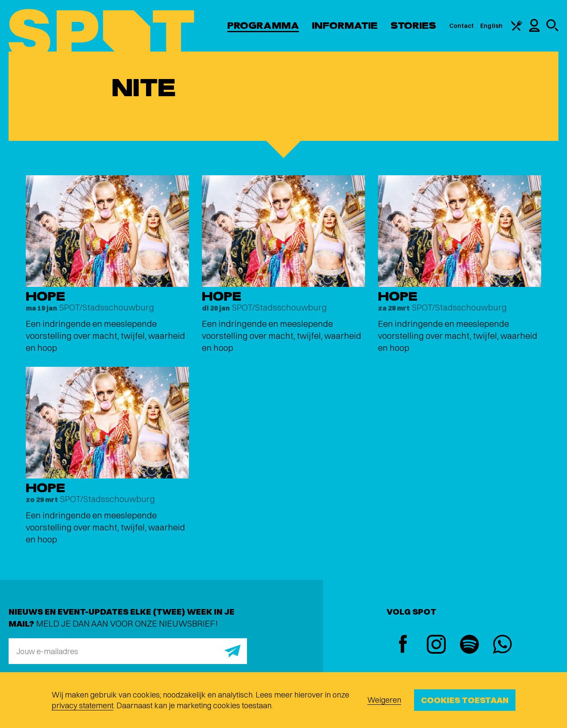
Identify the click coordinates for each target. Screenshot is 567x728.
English (491, 26)
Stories (413, 26)
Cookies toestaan (465, 700)
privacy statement (82, 705)
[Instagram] (436, 645)
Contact (462, 26)
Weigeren (384, 700)
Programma (263, 26)
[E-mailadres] (128, 651)
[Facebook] (403, 645)
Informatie (345, 26)
